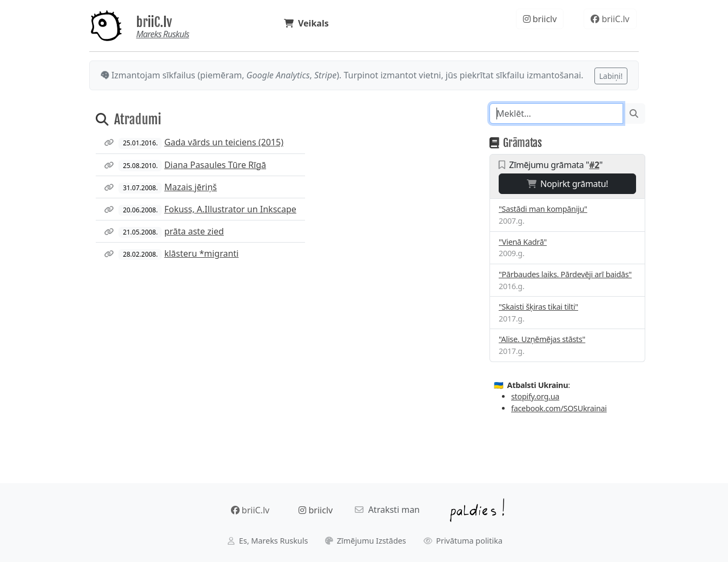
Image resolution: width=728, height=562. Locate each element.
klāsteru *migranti (202, 253)
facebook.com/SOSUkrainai (559, 408)
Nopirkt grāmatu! (568, 184)
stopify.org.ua (535, 396)
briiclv (540, 19)
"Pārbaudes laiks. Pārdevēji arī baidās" (565, 274)
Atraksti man (387, 510)
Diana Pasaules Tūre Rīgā (215, 165)
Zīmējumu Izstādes (366, 541)
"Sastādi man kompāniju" (543, 209)
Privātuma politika (463, 541)
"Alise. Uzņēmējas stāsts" (542, 339)
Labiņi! (611, 76)
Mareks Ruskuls (163, 34)
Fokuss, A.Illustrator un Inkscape (230, 209)
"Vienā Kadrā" (523, 242)
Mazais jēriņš (191, 187)
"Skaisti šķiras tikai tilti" (538, 307)
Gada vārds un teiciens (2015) (224, 142)
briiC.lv (154, 22)
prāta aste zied (194, 231)
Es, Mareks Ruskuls (268, 541)
